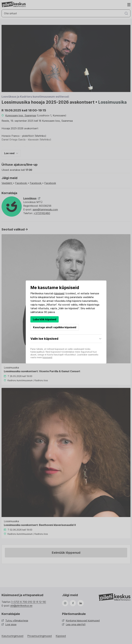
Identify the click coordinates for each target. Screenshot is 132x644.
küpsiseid (59, 293)
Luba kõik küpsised (45, 319)
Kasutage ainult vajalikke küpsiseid (55, 327)
